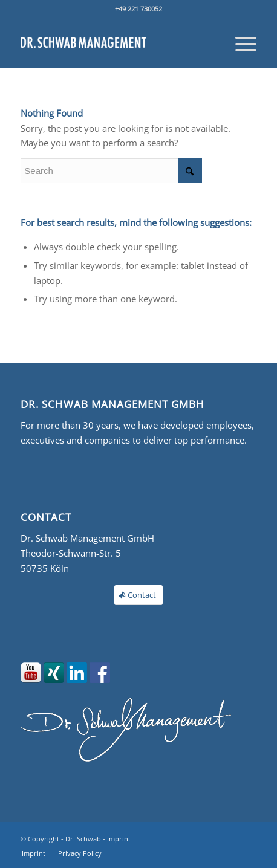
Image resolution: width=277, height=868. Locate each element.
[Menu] (240, 43)
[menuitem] (240, 43)
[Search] (111, 171)
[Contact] (138, 595)
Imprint (119, 839)
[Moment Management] (115, 43)
